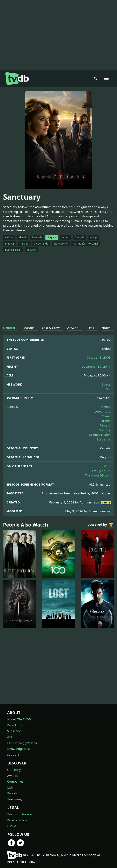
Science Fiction (100, 435)
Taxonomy (15, 799)
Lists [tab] (91, 328)
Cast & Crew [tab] (51, 328)
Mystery (105, 430)
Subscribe (14, 731)
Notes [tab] (106, 328)
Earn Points (16, 725)
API (10, 737)
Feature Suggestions (22, 743)
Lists (10, 787)
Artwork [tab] (73, 328)
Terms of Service (20, 814)
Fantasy (105, 425)
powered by (101, 525)
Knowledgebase (19, 749)
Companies (15, 781)
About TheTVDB (19, 719)
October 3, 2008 (99, 357)
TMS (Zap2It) (101, 471)
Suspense (104, 439)
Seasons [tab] (28, 328)
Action (106, 407)
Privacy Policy (17, 820)
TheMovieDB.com (98, 475)
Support (13, 754)
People (12, 793)
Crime (106, 416)
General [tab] (9, 328)
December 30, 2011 (96, 366)
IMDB (107, 466)
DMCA (12, 826)
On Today (14, 770)
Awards (13, 776)
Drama (106, 421)
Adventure (103, 411)
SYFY (107, 389)
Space (106, 384)
